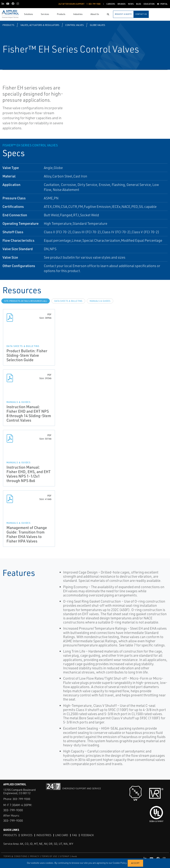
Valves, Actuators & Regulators (40, 25)
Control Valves (74, 25)
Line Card (62, 835)
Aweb (74, 856)
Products (8, 25)
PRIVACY (35, 856)
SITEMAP (64, 856)
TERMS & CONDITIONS (16, 856)
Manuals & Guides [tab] (100, 301)
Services (27, 835)
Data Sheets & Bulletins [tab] (68, 301)
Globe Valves (97, 25)
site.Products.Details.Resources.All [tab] (26, 301)
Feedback (87, 835)
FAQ (74, 835)
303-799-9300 (21, 799)
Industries (44, 835)
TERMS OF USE (49, 856)
